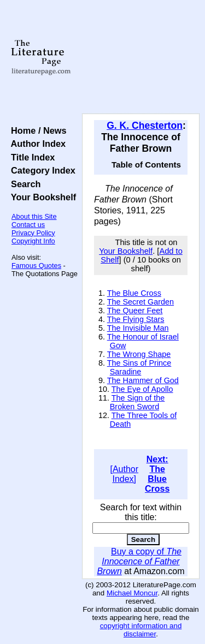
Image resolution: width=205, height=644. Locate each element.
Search (23, 184)
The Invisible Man (138, 328)
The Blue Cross (134, 293)
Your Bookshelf (41, 197)
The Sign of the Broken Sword (137, 402)
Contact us (28, 225)
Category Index (41, 170)
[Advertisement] (141, 57)
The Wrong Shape (139, 354)
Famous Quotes (36, 266)
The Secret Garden (140, 302)
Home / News (36, 130)
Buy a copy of (139, 561)
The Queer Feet (135, 311)
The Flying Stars (136, 319)
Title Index (30, 157)
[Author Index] (124, 474)
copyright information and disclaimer (141, 630)
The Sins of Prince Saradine (139, 367)
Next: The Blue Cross (157, 474)
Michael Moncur (132, 593)
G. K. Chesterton (145, 126)
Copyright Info (33, 241)
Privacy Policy (33, 233)
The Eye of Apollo (142, 389)
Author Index (36, 144)
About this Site (34, 216)
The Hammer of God (143, 380)
